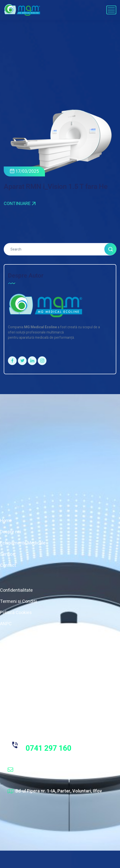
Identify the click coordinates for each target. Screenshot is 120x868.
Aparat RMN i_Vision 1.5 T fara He (56, 186)
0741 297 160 (48, 748)
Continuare (20, 204)
